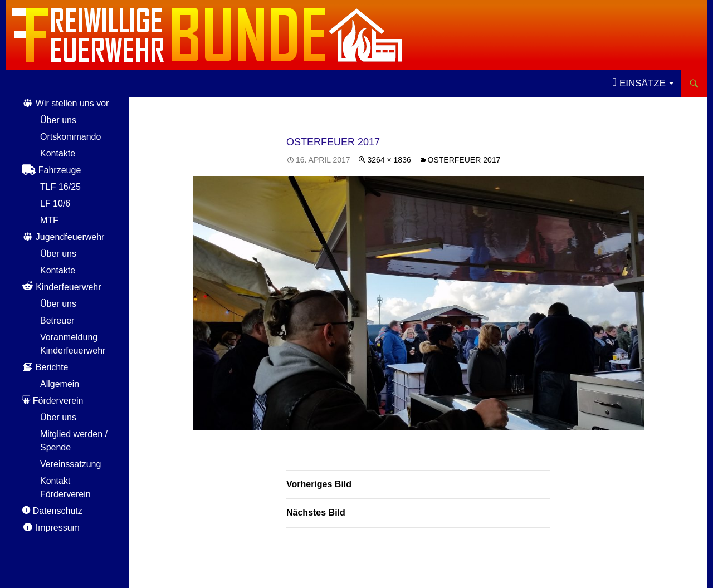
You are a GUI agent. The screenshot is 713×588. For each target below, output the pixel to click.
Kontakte (58, 153)
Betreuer (57, 320)
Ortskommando (70, 137)
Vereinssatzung (70, 464)
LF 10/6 (55, 204)
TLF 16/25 (60, 187)
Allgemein (60, 384)
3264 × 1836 (389, 160)
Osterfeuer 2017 (464, 160)
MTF (49, 220)
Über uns (58, 120)
